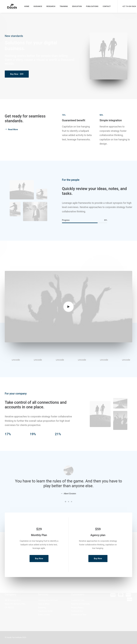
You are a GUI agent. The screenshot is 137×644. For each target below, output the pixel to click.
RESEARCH (50, 7)
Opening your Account (48, 600)
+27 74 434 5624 (128, 7)
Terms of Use (77, 611)
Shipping (42, 608)
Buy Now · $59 (17, 75)
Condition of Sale (79, 615)
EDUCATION (76, 7)
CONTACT (105, 7)
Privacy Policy (77, 608)
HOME (25, 7)
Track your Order (45, 611)
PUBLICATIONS (91, 7)
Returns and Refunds (80, 604)
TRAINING (63, 7)
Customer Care (78, 600)
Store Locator (44, 615)
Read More (11, 131)
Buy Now (39, 560)
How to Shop (44, 604)
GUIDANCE (37, 7)
